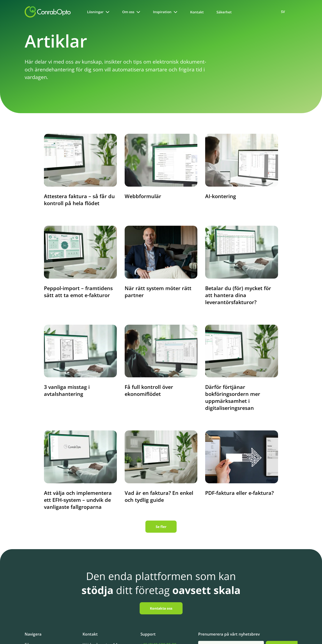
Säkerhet (224, 12)
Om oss (128, 12)
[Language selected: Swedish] (285, 12)
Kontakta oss (161, 608)
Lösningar (95, 12)
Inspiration (162, 12)
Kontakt (197, 12)
